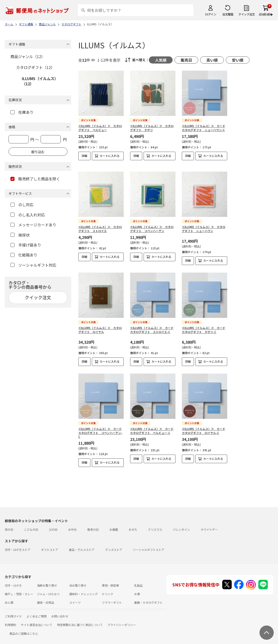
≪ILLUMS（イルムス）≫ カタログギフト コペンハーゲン (152, 225)
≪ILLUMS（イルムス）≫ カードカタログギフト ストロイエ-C (152, 326)
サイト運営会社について (37, 621)
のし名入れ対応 (28, 215)
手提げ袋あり (26, 245)
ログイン (211, 14)
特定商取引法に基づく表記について (80, 621)
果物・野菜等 (110, 582)
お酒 (137, 590)
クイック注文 (247, 14)
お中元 (72, 526)
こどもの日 (31, 526)
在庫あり (22, 112)
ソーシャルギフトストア (149, 546)
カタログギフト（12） (35, 67)
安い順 (238, 60)
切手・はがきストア (18, 546)
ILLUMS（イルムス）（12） (40, 81)
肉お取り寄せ (78, 582)
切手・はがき (13, 582)
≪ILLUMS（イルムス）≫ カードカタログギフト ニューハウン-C (204, 128)
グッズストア (114, 546)
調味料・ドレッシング (84, 590)
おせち (133, 526)
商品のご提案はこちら (24, 630)
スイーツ (75, 599)
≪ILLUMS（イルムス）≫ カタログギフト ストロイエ (100, 225)
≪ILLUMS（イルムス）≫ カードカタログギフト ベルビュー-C (152, 427)
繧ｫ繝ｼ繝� (266, 14)
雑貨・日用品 (46, 599)
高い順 (212, 60)
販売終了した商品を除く (35, 179)
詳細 (85, 156)
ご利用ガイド (13, 612)
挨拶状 (20, 235)
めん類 (9, 599)
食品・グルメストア (82, 546)
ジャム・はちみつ (48, 590)
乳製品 (138, 582)
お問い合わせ (60, 612)
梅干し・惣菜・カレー (19, 590)
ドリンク (108, 590)
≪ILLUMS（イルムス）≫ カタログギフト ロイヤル (100, 326)
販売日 (186, 60)
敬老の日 (93, 526)
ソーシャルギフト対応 (33, 265)
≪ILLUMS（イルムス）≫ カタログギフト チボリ (152, 128)
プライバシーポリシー (122, 621)
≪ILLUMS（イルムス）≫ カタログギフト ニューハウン (204, 225)
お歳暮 (114, 526)
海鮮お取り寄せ (47, 582)
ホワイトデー (209, 526)
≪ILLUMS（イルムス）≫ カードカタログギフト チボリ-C (204, 326)
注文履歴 (228, 14)
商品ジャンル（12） (28, 56)
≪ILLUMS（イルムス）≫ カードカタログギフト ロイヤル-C (204, 427)
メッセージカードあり (33, 225)
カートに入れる (110, 156)
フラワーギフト (112, 599)
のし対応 (22, 205)
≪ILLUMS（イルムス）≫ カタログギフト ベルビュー (100, 128)
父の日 (53, 526)
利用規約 (10, 621)
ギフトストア (50, 546)
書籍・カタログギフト (148, 599)
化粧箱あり (24, 255)
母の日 (9, 526)
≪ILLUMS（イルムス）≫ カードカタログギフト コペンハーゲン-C (100, 429)
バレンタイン (181, 526)
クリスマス (155, 526)
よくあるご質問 (37, 612)
